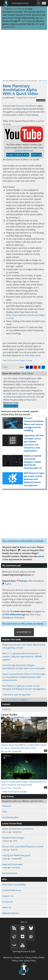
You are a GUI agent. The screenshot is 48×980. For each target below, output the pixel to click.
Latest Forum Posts (12, 824)
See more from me (11, 406)
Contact (6, 704)
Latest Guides (9, 715)
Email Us (6, 709)
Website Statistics (11, 913)
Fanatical (7, 806)
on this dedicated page (14, 614)
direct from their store (30, 355)
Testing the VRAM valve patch (16, 855)
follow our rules (28, 547)
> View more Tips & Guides (14, 792)
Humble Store (8, 27)
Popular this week (12, 639)
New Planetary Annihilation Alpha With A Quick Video (20, 90)
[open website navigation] (44, 3)
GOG (37, 24)
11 (46, 751)
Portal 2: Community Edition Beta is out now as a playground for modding (34, 424)
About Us (7, 907)
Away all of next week (12, 864)
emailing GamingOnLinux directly (19, 397)
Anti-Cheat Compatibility (14, 885)
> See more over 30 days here (17, 695)
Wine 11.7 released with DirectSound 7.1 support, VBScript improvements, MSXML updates (22, 657)
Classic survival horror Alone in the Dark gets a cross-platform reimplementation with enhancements (24, 677)
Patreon (22, 581)
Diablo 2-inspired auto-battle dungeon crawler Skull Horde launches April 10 (33, 462)
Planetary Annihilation (26, 106)
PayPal (22, 21)
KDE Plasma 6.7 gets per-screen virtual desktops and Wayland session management (34, 479)
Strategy (29, 360)
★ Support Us (24, 632)
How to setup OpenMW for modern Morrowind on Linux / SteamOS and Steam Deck (24, 745)
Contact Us (8, 902)
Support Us (8, 896)
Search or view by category (15, 700)
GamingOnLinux (20, 3)
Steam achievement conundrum (18, 829)
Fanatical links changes (13, 838)
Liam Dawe (10, 98)
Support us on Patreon (14, 9)
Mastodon (32, 400)
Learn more (42, 81)
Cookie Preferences (12, 890)
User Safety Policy (27, 961)
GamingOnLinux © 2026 (24, 951)
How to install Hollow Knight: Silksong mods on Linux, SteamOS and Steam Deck (24, 782)
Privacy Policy (31, 958)
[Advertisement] (24, 55)
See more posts (10, 873)
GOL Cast (10, 360)
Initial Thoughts (20, 360)
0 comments (41, 100)
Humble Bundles (10, 817)
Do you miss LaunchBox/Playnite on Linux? (23, 847)
